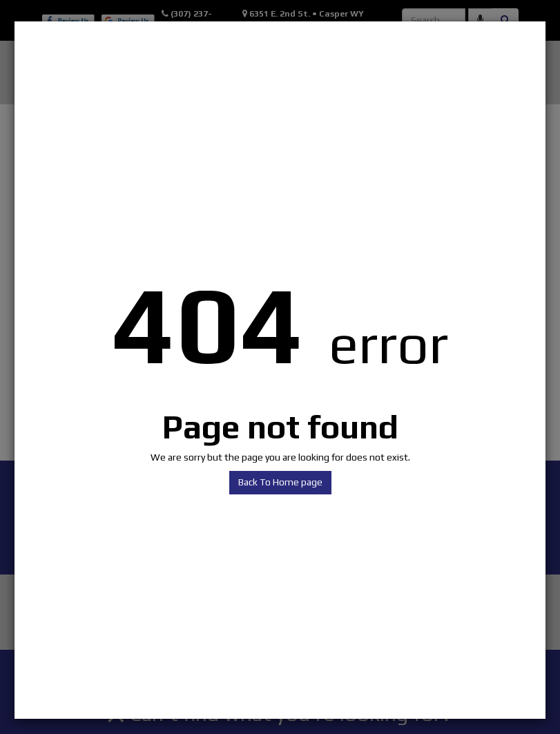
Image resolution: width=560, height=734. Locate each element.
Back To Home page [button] (280, 482)
